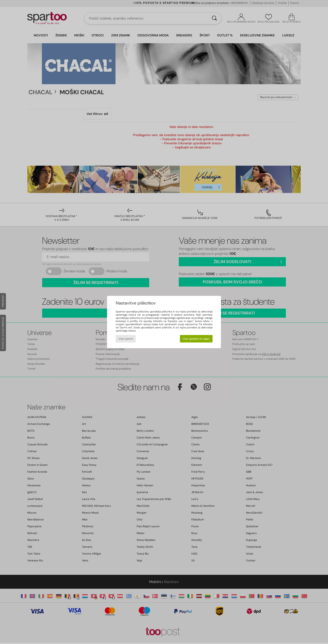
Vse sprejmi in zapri (196, 339)
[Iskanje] (214, 18)
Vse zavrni (126, 339)
